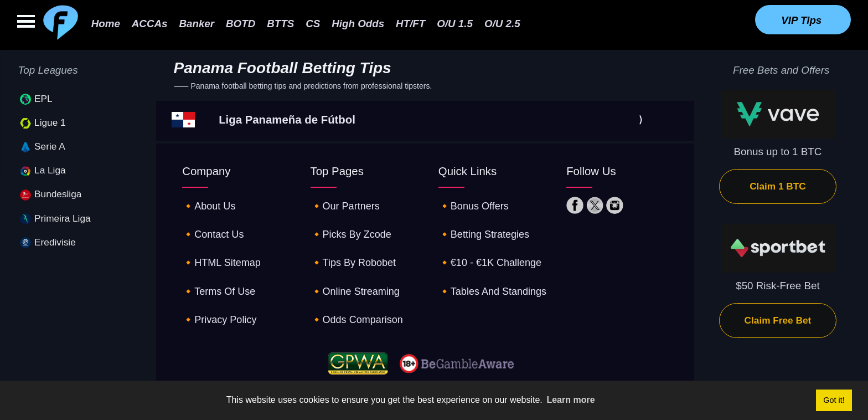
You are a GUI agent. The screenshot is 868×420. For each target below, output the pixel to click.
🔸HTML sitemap (223, 250)
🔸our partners (347, 204)
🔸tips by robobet (355, 250)
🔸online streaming (357, 273)
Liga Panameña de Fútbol (287, 120)
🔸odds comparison (359, 297)
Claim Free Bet (778, 320)
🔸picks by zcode (353, 227)
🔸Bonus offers (475, 204)
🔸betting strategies (486, 227)
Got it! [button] (834, 400)
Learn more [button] (570, 400)
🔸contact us (214, 227)
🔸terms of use (220, 273)
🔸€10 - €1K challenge (492, 250)
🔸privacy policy (221, 297)
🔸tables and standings (495, 273)
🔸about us (210, 204)
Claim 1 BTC (778, 186)
